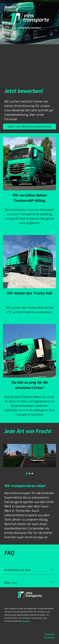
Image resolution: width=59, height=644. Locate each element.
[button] (52, 570)
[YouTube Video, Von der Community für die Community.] (30, 63)
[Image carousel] (30, 459)
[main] (29, 28)
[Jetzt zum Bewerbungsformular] (30, 127)
